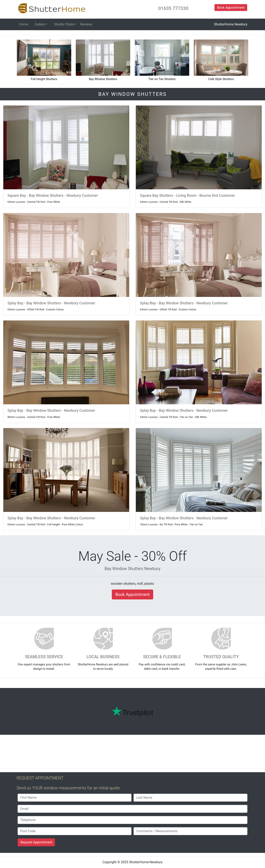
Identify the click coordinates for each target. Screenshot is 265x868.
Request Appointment (36, 842)
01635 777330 (173, 8)
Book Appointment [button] (231, 8)
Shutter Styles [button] (64, 24)
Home (24, 24)
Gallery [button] (40, 24)
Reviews (86, 24)
